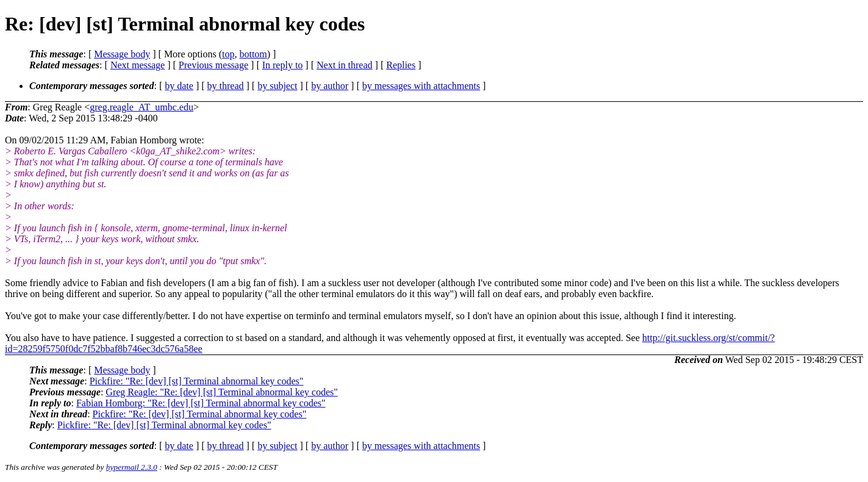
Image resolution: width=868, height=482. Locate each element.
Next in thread (345, 65)
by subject (277, 86)
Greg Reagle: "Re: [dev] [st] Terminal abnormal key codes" (221, 392)
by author (330, 86)
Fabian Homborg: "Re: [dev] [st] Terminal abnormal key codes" (201, 403)
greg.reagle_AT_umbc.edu (142, 107)
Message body (122, 54)
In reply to (283, 65)
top (228, 54)
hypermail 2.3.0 (132, 467)
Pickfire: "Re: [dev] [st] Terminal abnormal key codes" (197, 381)
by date (179, 86)
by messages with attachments (421, 86)
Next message (138, 65)
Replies (401, 65)
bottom (253, 54)
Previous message (213, 65)
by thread (226, 86)
